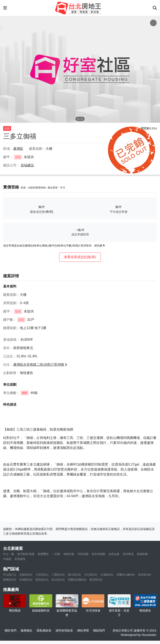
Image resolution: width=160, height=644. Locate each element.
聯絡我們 (99, 630)
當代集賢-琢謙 (26, 554)
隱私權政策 (44, 630)
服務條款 (26, 630)
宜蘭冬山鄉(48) (126, 575)
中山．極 (9, 554)
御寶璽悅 (43, 554)
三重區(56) (58, 575)
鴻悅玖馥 (69, 554)
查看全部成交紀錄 (80, 257)
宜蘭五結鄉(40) (77, 580)
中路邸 (7, 559)
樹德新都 (142, 554)
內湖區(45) (26, 580)
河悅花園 (83, 554)
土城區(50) (107, 575)
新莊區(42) (42, 580)
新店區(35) (96, 580)
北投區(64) (26, 575)
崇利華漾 (128, 554)
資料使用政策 (64, 630)
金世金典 (114, 554)
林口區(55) (74, 575)
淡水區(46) (145, 575)
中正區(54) (91, 575)
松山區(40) (58, 580)
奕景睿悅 (20, 559)
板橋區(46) (10, 580)
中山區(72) (10, 575)
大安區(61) (42, 575)
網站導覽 (83, 630)
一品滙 (56, 554)
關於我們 (11, 630)
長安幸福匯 (98, 554)
